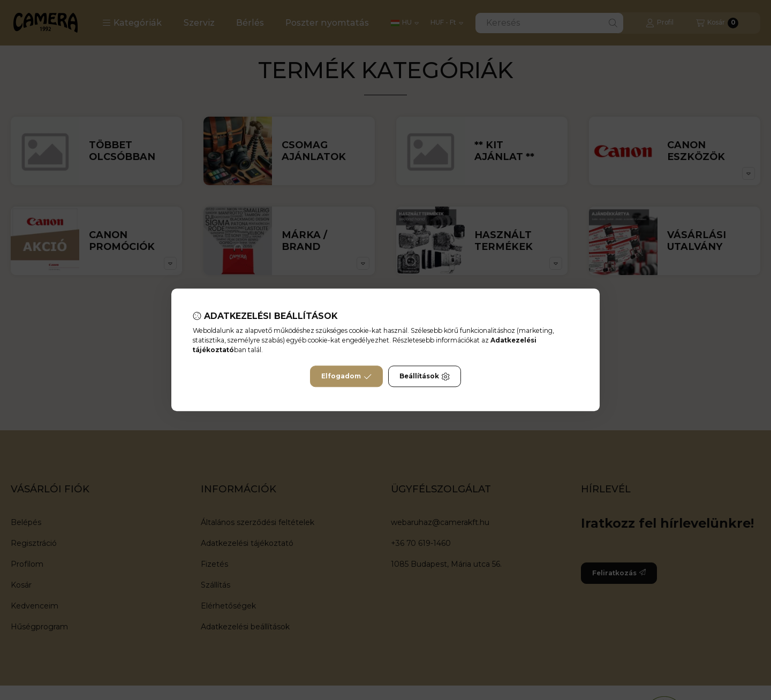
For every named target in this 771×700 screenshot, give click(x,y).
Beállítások (425, 377)
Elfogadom (346, 377)
